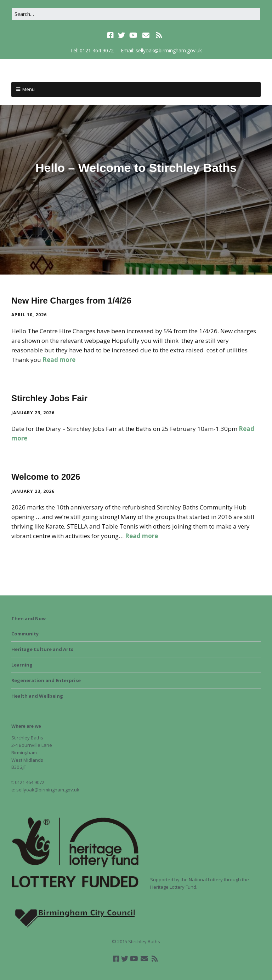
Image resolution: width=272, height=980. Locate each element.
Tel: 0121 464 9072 (92, 50)
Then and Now (29, 618)
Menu (29, 89)
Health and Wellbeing (37, 696)
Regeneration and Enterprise (46, 680)
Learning (22, 665)
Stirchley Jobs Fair (49, 398)
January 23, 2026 (33, 413)
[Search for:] (136, 14)
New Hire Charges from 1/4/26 (71, 301)
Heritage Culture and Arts (42, 649)
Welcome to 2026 (46, 477)
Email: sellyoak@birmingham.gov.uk (161, 50)
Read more (59, 360)
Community (25, 634)
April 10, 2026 (29, 315)
